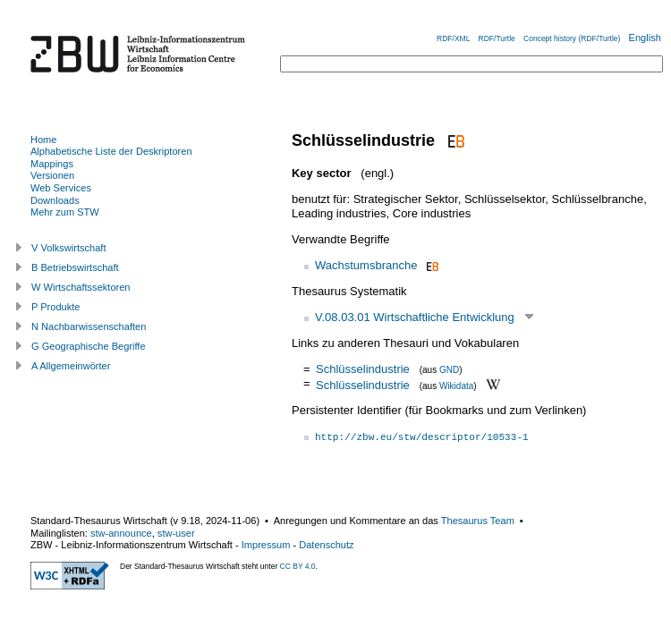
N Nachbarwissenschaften (89, 326)
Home (43, 140)
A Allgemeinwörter (71, 366)
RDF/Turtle (497, 38)
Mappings (52, 164)
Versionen (52, 175)
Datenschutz (326, 545)
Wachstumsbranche (366, 265)
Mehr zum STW (65, 212)
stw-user (176, 533)
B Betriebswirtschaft (75, 267)
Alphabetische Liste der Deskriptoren (111, 151)
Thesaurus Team (478, 521)
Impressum (266, 545)
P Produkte (55, 307)
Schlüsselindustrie (363, 369)
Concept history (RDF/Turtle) (572, 38)
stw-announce (121, 533)
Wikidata (456, 385)
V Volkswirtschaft (69, 248)
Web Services (61, 188)
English (645, 38)
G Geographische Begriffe (89, 346)
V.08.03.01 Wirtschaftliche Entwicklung (415, 317)
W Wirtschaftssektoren (81, 287)
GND (449, 370)
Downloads (55, 200)
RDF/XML (453, 38)
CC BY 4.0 (298, 566)
